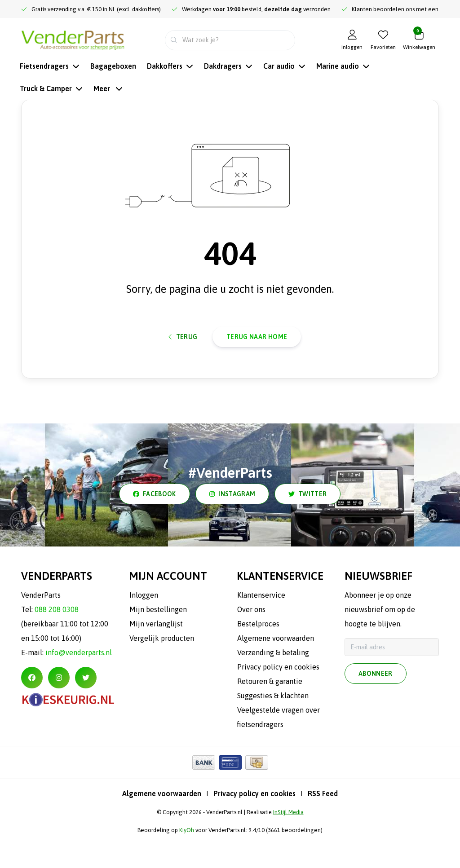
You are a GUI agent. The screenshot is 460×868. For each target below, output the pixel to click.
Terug (183, 361)
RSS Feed (323, 824)
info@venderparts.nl (79, 683)
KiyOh (187, 861)
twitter (307, 525)
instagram (232, 525)
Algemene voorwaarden (162, 824)
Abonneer (376, 706)
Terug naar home (257, 361)
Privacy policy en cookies (254, 824)
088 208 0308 (57, 640)
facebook (155, 525)
